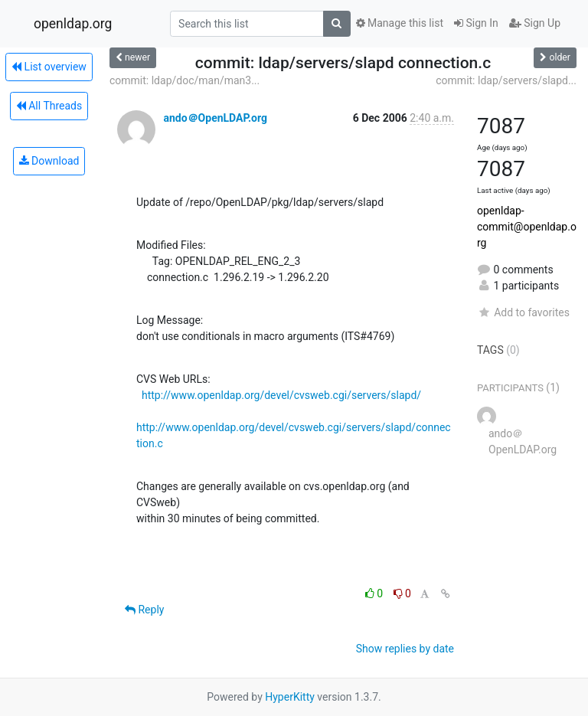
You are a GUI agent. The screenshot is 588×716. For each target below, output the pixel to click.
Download (49, 161)
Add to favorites (523, 312)
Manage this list (400, 23)
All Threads (49, 106)
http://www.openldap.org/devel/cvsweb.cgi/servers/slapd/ (281, 395)
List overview (49, 67)
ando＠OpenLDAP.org (215, 118)
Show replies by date (405, 649)
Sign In (476, 23)
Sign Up (535, 23)
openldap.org (73, 24)
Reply (144, 610)
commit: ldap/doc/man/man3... (185, 80)
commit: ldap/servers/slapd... (506, 80)
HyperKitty (290, 697)
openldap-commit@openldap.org (527, 227)
